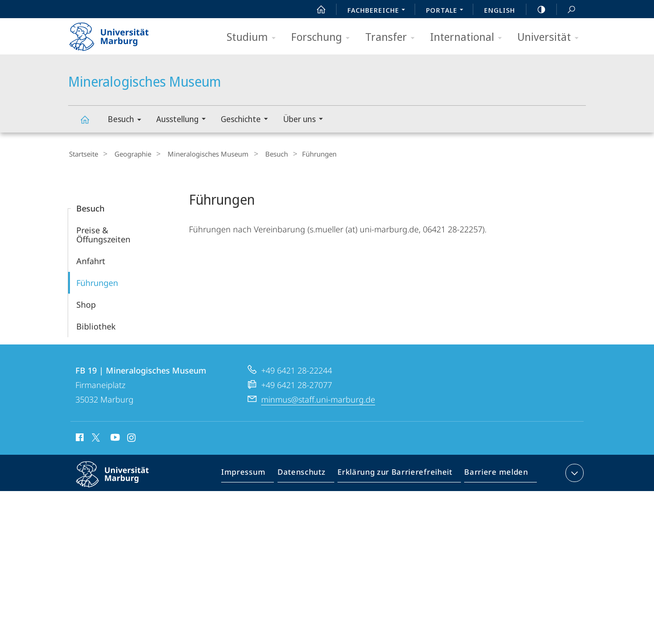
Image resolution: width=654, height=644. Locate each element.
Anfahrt (91, 260)
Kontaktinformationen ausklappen (573, 472)
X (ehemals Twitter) (94, 436)
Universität (551, 37)
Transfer (393, 37)
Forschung (323, 37)
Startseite (83, 154)
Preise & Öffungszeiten (103, 233)
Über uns (306, 120)
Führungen (97, 281)
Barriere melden (493, 473)
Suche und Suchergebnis (566, 10)
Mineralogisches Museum (90, 124)
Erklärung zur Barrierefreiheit (398, 473)
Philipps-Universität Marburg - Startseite (117, 34)
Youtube (114, 438)
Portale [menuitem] (447, 11)
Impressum (254, 473)
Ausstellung (184, 120)
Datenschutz (309, 473)
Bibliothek (96, 325)
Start (316, 10)
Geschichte (247, 120)
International (469, 37)
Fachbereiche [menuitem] (379, 11)
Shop (86, 303)
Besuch (127, 120)
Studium (254, 37)
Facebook (79, 438)
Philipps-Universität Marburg (120, 480)
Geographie (127, 154)
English (500, 10)
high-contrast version (536, 10)
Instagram (132, 438)
